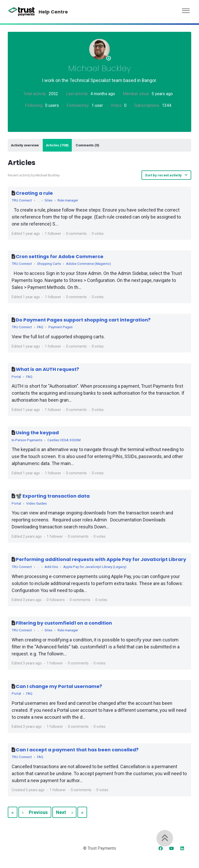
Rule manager (68, 200)
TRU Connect (22, 200)
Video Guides (36, 503)
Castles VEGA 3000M (64, 440)
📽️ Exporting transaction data (53, 496)
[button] (186, 9)
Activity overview (25, 145)
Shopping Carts (49, 264)
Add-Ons (51, 567)
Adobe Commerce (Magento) (88, 264)
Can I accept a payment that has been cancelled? (77, 750)
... (38, 200)
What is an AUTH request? (47, 369)
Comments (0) (87, 145)
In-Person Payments (27, 440)
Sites (48, 200)
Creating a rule (34, 193)
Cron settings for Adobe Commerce (60, 256)
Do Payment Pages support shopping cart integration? (83, 320)
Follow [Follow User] (99, 119)
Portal (16, 377)
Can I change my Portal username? (59, 686)
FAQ (40, 327)
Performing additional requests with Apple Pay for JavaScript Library (101, 559)
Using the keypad (37, 433)
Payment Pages (61, 327)
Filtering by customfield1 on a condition (64, 623)
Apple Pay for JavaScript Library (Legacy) (95, 567)
